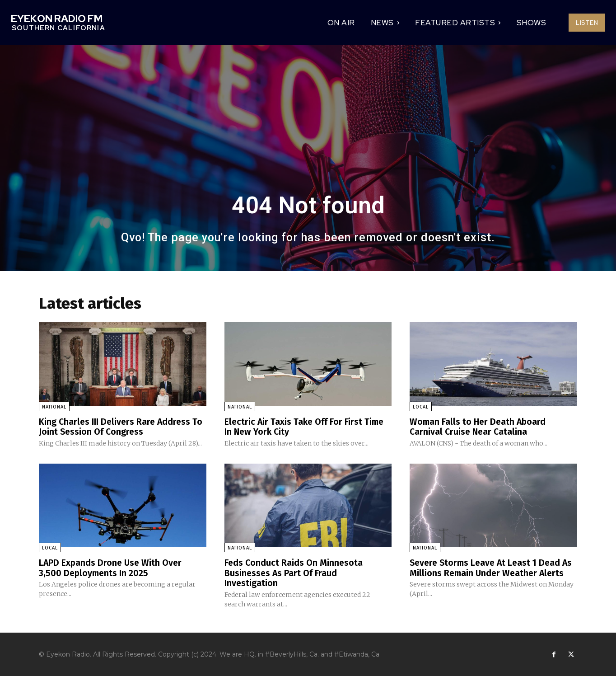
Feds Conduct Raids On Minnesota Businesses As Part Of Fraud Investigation (294, 572)
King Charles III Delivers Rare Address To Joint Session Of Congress (122, 427)
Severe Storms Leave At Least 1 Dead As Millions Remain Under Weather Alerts (488, 572)
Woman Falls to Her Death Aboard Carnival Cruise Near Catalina (479, 427)
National (54, 407)
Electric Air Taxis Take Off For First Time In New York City (306, 427)
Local (421, 407)
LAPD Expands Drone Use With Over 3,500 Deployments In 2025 (112, 567)
